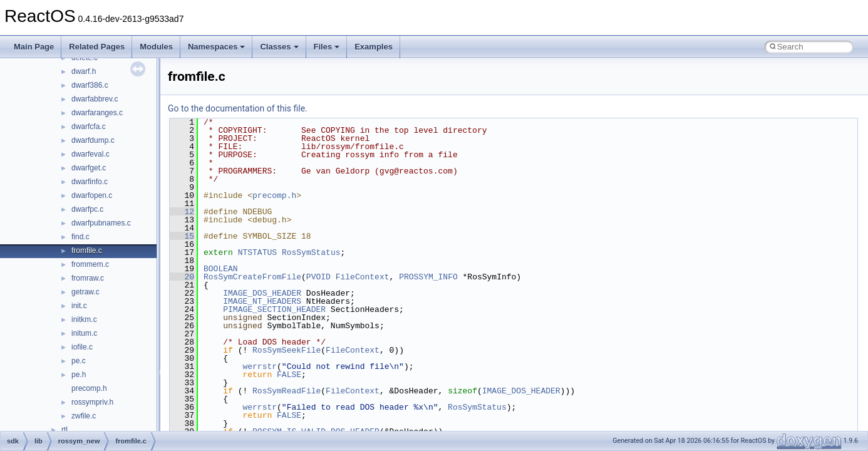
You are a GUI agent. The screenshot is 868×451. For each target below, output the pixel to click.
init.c (79, 306)
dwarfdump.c (93, 140)
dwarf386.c (90, 85)
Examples (374, 47)
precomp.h (89, 388)
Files (327, 47)
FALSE (289, 375)
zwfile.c (84, 416)
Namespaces (217, 47)
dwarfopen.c (92, 195)
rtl (65, 430)
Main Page (34, 47)
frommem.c (90, 264)
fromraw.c (88, 278)
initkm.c (84, 319)
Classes (279, 47)
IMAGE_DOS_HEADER (262, 293)
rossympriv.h (92, 402)
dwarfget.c (89, 168)
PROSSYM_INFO (428, 277)
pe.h (79, 375)
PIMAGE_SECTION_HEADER (274, 309)
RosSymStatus (311, 252)
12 (182, 212)
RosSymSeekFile (287, 350)
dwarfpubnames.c (101, 223)
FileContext (363, 277)
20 (182, 277)
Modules (156, 47)
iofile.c (82, 347)
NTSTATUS (257, 252)
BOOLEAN (221, 269)
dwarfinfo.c (90, 182)
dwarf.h (84, 71)
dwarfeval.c (90, 154)
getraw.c (85, 292)
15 (182, 236)
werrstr (260, 366)
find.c (80, 237)
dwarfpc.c (87, 209)
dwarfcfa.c (89, 127)
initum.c (84, 333)
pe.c (79, 361)
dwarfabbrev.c (95, 99)
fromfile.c (87, 251)
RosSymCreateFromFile (252, 277)
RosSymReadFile (287, 391)
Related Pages (97, 47)
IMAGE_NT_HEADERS (262, 301)
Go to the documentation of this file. (238, 108)
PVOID (318, 277)
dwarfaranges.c (97, 113)
